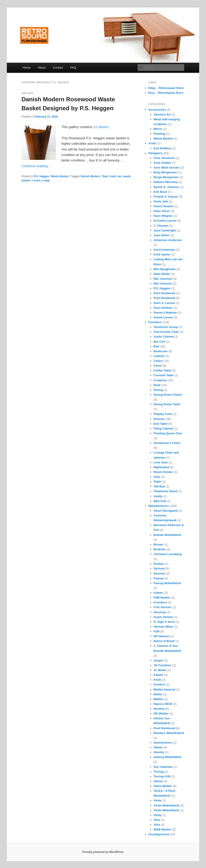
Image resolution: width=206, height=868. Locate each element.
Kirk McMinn (162, 148)
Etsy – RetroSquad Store (166, 93)
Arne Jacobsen (164, 158)
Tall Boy (159, 486)
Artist (152, 143)
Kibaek (159, 675)
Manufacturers (159, 506)
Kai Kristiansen (165, 250)
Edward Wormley (166, 182)
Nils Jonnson (163, 279)
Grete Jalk (161, 201)
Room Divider (163, 472)
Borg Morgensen (165, 172)
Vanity (158, 496)
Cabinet (159, 356)
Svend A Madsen (165, 313)
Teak (105, 176)
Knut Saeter (162, 254)
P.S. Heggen (41, 176)
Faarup (159, 578)
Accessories (157, 110)
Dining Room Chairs (168, 395)
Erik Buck (161, 192)
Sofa (157, 477)
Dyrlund (159, 568)
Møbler (159, 699)
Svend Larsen (163, 317)
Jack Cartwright (165, 230)
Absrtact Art (162, 114)
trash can (116, 176)
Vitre (157, 820)
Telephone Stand (166, 491)
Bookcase (161, 351)
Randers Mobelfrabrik (169, 733)
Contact (58, 68)
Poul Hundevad (165, 293)
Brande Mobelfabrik (167, 535)
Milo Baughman (165, 269)
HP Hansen (161, 636)
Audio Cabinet (164, 337)
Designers (156, 153)
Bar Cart (159, 342)
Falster (159, 593)
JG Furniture (163, 665)
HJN (157, 631)
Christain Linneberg (168, 554)
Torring (159, 772)
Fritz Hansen (163, 607)
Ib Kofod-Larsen (165, 221)
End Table (161, 424)
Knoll (157, 680)
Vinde (158, 800)
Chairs (158, 361)
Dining (158, 390)
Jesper (158, 660)
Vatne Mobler (163, 786)
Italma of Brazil (164, 641)
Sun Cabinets (163, 767)
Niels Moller (162, 274)
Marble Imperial (165, 689)
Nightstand (161, 467)
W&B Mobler (162, 829)
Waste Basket (60, 176)
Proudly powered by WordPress (103, 852)
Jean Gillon (162, 235)
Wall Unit (160, 501)
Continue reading (37, 166)
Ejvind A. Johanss (166, 187)
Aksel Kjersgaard (166, 511)
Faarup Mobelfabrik (167, 583)
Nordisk (159, 709)
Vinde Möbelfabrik (166, 810)
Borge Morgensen (166, 177)
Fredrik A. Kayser (166, 197)
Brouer (159, 544)
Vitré (157, 825)
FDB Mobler (162, 598)
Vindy (158, 815)
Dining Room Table (167, 404)
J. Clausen (161, 226)
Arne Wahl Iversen (167, 168)
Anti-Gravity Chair (166, 332)
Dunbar (159, 564)
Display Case (163, 414)
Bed (157, 346)
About (42, 68)
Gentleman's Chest (167, 443)
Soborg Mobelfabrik (168, 757)
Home (27, 68)
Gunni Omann (163, 206)
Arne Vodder (162, 163)
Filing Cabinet (163, 429)
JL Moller (160, 670)
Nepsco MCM (163, 704)
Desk (157, 385)
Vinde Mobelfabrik (166, 805)
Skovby (159, 752)
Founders (160, 602)
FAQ (73, 68)
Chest (158, 366)
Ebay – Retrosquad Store (166, 88)
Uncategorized (159, 834)
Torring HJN (162, 776)
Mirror (158, 129)
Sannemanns (163, 743)
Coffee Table (162, 370)
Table (157, 482)
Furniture (155, 322)
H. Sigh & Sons (164, 622)
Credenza (160, 380)
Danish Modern (90, 176)
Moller (158, 694)
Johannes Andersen (168, 240)
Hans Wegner (163, 216)
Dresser (159, 419)
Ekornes (159, 574)
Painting (159, 134)
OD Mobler (161, 713)
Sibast (158, 747)
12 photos (101, 127)
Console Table (164, 375)
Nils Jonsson (163, 284)
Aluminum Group (166, 327)
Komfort (159, 684)
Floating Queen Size (168, 433)
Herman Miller (163, 627)
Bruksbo (160, 549)
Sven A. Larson (164, 303)
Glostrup (160, 612)
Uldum (158, 781)
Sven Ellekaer (163, 308)
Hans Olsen (162, 211)
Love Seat (161, 462)
